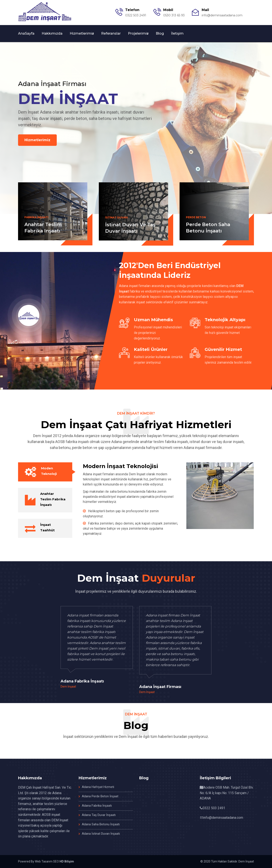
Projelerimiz (138, 33)
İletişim (177, 33)
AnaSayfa (26, 33)
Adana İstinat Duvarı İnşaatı (101, 834)
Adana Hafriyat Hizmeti (98, 787)
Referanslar (111, 33)
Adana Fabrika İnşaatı (97, 806)
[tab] (45, 472)
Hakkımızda (52, 33)
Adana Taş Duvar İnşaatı (99, 815)
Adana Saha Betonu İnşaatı (101, 824)
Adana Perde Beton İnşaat (100, 796)
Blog (160, 33)
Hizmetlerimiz (82, 33)
